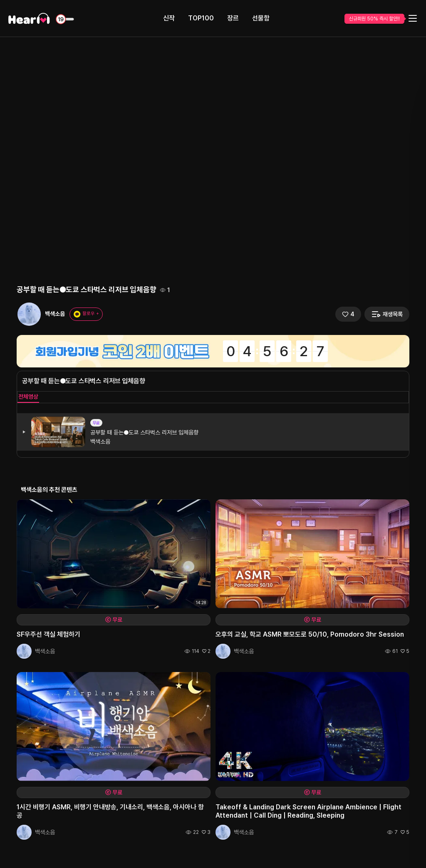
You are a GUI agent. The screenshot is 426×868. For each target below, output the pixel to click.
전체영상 (28, 397)
